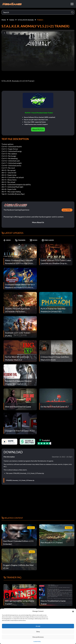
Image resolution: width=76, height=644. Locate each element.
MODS (33, 240)
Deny (38, 632)
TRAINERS (20, 240)
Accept (38, 626)
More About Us (38, 222)
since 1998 (66, 210)
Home (4, 20)
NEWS (7, 240)
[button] (73, 611)
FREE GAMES (48, 240)
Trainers (40, 20)
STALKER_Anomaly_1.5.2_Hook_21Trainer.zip (20, 480)
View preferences (38, 637)
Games (12, 20)
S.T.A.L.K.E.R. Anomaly (26, 20)
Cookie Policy (37, 641)
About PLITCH (38, 129)
